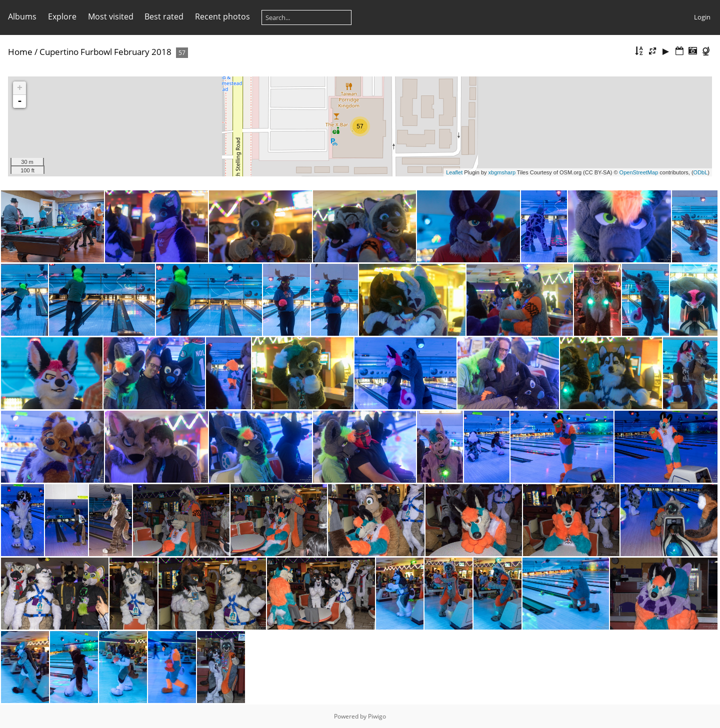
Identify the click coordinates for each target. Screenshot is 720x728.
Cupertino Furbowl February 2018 (105, 52)
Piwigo (377, 716)
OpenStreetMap (639, 172)
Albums (22, 16)
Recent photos (222, 16)
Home (20, 52)
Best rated (164, 16)
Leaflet (454, 172)
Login (702, 17)
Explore (62, 16)
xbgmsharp (502, 172)
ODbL (701, 172)
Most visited (111, 16)
